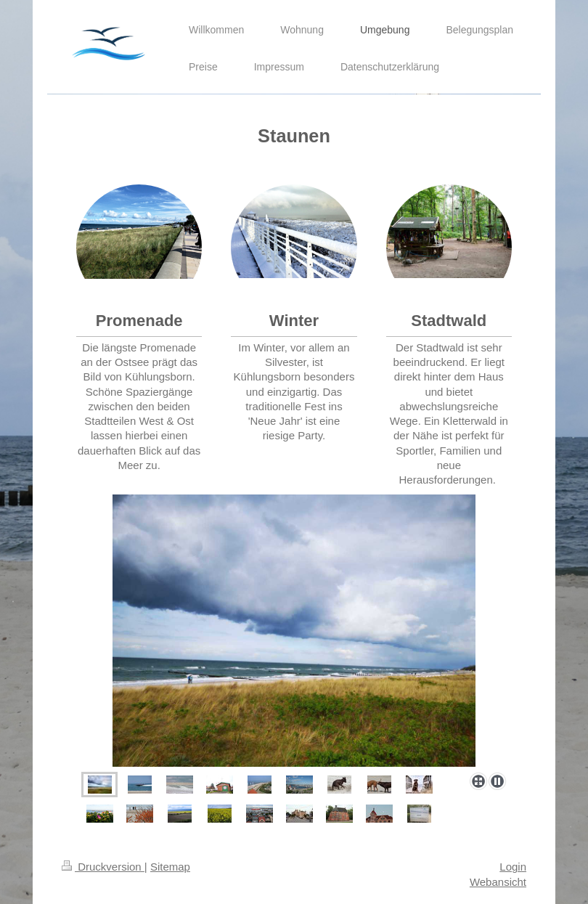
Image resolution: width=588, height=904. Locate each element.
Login (513, 867)
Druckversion (103, 867)
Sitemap (170, 867)
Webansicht (498, 882)
